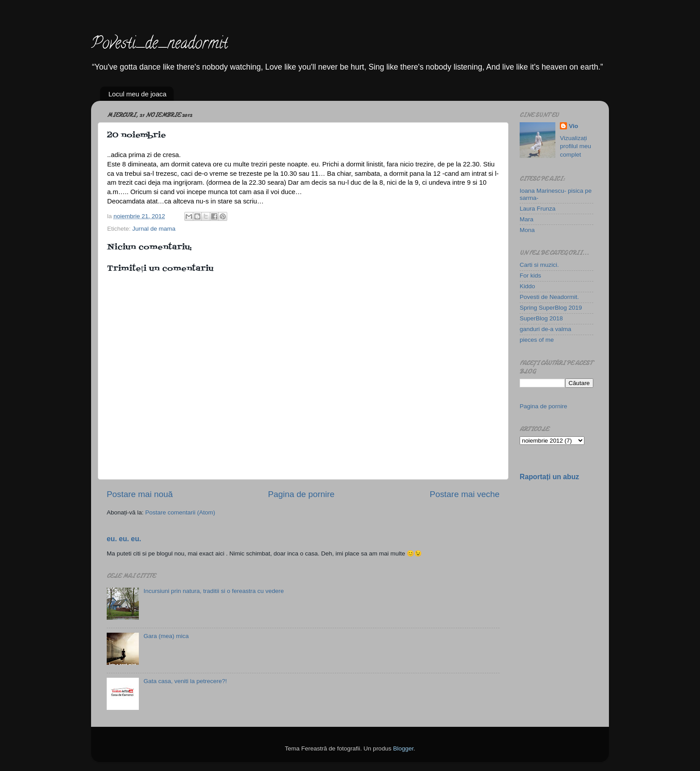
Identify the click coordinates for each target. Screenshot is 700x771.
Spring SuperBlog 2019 (551, 308)
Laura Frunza (537, 209)
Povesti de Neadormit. (549, 297)
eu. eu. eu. (124, 539)
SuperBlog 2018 (541, 318)
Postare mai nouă (140, 494)
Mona (527, 230)
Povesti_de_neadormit (159, 45)
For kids (530, 276)
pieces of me (537, 340)
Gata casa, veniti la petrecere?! (185, 681)
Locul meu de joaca (137, 94)
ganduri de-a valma (546, 329)
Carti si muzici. (539, 265)
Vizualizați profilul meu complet (575, 147)
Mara (527, 219)
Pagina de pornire (301, 494)
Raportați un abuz (549, 477)
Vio (573, 126)
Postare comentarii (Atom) (180, 512)
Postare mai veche (465, 494)
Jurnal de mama (154, 229)
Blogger (403, 748)
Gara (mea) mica (166, 636)
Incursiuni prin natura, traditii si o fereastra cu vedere (213, 591)
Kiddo (527, 286)
